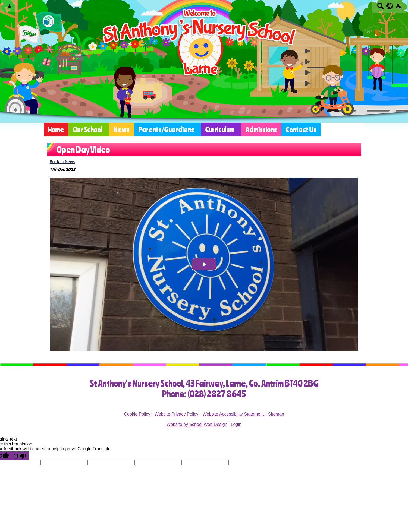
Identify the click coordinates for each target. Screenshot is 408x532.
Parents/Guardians (166, 129)
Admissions (261, 129)
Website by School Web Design (197, 424)
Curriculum (220, 129)
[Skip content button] (9, 8)
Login (236, 424)
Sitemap (276, 414)
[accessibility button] (399, 8)
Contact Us (301, 129)
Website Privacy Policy (177, 414)
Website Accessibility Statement (233, 414)
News (121, 129)
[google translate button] (390, 6)
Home (56, 129)
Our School (87, 129)
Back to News (62, 162)
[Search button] (380, 8)
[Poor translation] (20, 456)
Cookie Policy (137, 414)
